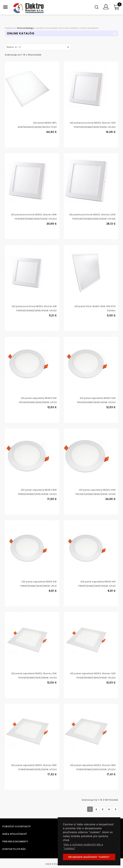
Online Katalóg (21, 33)
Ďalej (115, 809)
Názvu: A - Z (38, 47)
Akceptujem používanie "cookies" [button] (89, 857)
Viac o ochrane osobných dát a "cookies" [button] (83, 846)
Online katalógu (25, 28)
